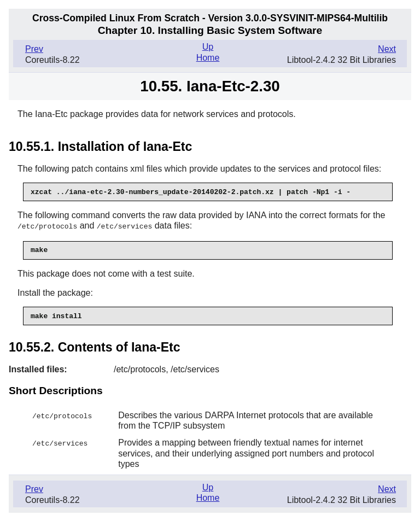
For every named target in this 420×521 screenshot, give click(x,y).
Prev (34, 49)
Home (208, 58)
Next (387, 49)
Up (208, 47)
